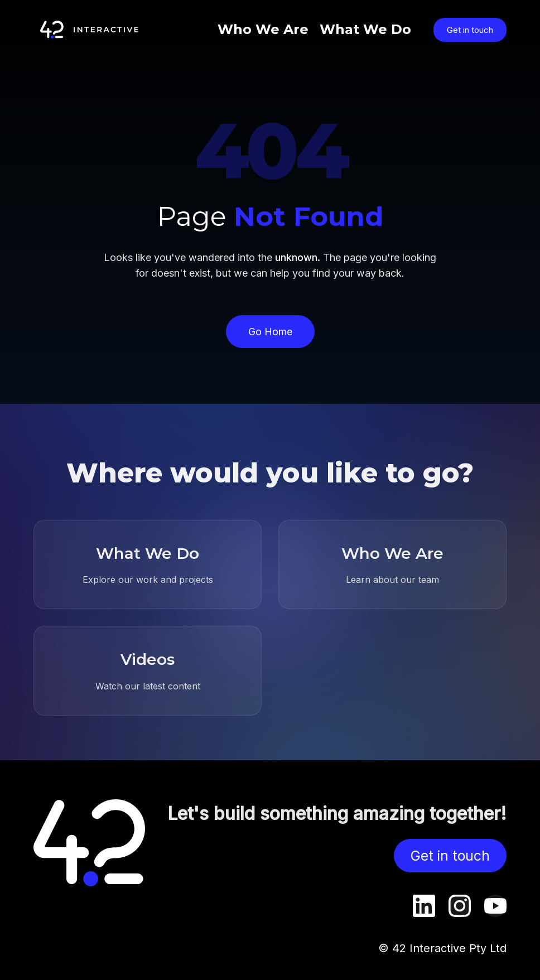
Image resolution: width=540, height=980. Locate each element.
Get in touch (470, 30)
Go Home (270, 332)
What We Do (365, 29)
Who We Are (263, 29)
